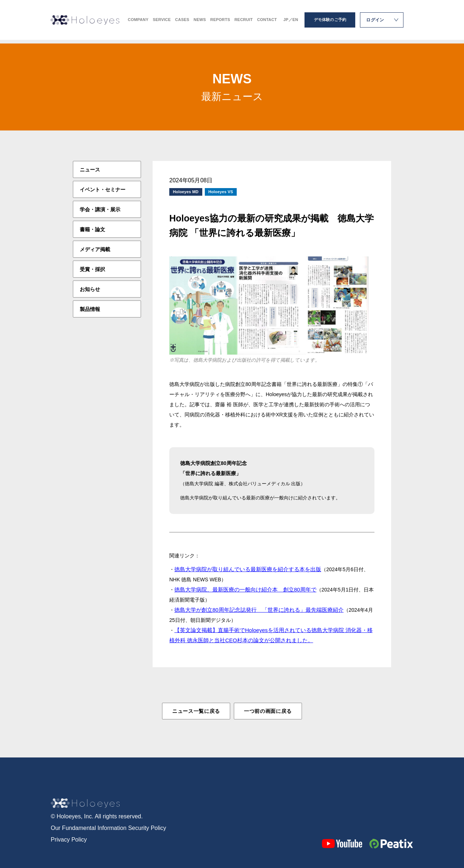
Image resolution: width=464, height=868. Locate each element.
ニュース (90, 170)
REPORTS (220, 22)
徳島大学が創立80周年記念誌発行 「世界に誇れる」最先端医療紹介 (259, 610)
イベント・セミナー (103, 190)
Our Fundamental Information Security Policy (108, 828)
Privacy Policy (69, 839)
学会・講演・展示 (100, 209)
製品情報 (90, 309)
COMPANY (138, 22)
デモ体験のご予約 (330, 22)
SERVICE (162, 22)
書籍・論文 (92, 229)
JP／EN (291, 22)
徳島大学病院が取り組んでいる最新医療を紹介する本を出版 (248, 569)
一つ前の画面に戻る (268, 711)
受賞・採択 (92, 269)
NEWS (200, 22)
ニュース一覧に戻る (196, 711)
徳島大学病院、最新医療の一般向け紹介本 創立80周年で (245, 589)
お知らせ (90, 289)
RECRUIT (244, 22)
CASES (182, 22)
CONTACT (267, 22)
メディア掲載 (95, 249)
